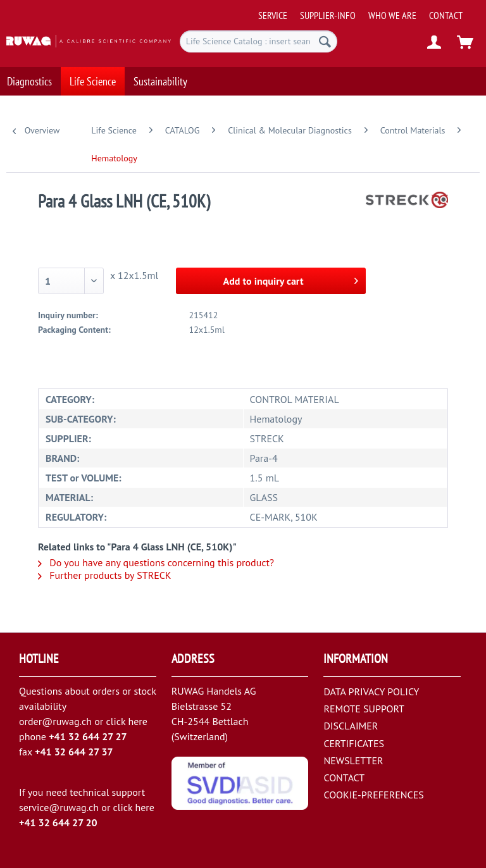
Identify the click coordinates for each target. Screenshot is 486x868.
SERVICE (273, 15)
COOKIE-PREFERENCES (373, 795)
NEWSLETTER (353, 760)
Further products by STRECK (105, 575)
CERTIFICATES (354, 743)
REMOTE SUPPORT (364, 709)
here (137, 721)
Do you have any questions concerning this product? (156, 562)
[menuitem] (368, 10)
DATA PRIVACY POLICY (371, 691)
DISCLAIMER (351, 726)
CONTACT (446, 15)
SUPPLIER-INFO (328, 15)
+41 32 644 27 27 (88, 736)
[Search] (325, 41)
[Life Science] (93, 79)
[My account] (435, 43)
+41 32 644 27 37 (74, 752)
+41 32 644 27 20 (58, 822)
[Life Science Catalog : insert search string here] (259, 41)
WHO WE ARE (392, 15)
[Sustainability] (160, 79)
